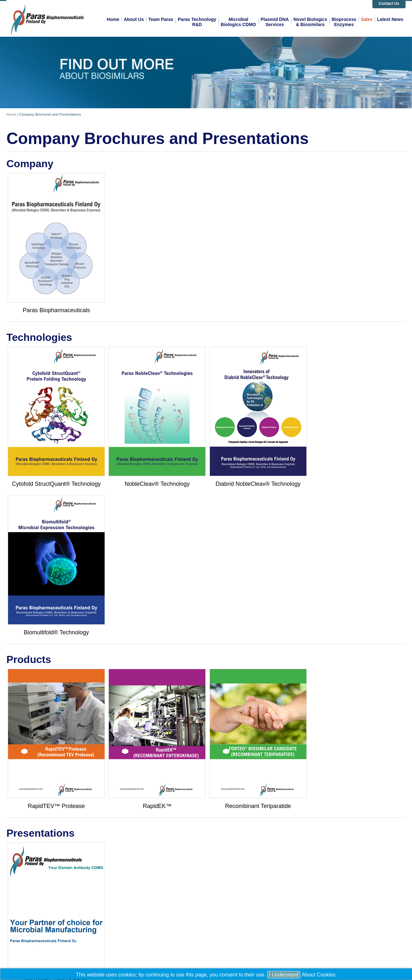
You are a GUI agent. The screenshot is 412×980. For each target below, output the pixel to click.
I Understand (284, 975)
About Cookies (319, 975)
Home (11, 114)
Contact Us (389, 4)
